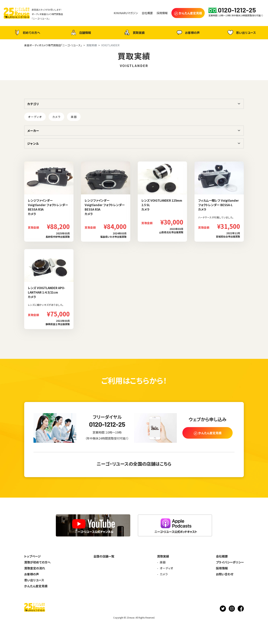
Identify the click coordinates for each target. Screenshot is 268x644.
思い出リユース (241, 32)
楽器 (74, 117)
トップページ (32, 556)
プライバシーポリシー (230, 562)
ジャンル (33, 143)
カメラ (56, 117)
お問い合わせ (225, 574)
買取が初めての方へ (37, 562)
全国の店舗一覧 (104, 556)
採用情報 (222, 568)
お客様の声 (188, 33)
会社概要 (222, 556)
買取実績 (134, 33)
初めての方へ (27, 33)
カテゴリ (33, 104)
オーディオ (35, 117)
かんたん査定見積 (36, 586)
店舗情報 (80, 33)
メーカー (33, 131)
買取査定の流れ (35, 568)
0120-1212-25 (107, 424)
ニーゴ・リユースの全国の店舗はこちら (134, 464)
